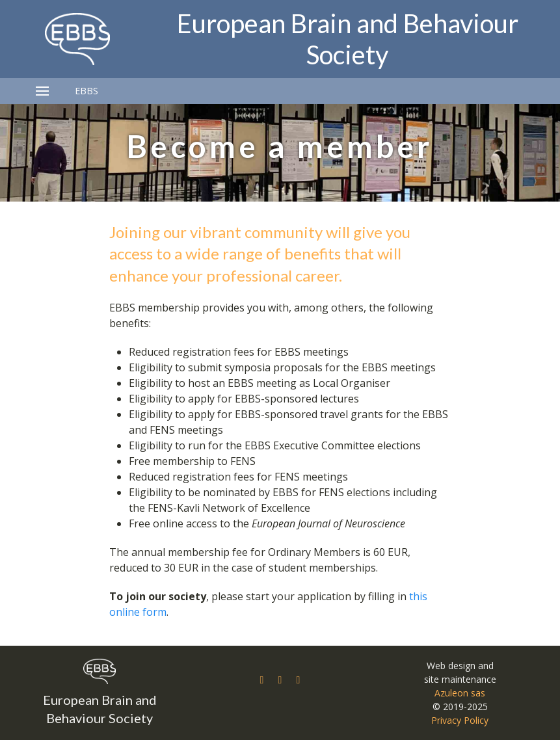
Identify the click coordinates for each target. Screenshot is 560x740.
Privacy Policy (460, 720)
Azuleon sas (460, 693)
